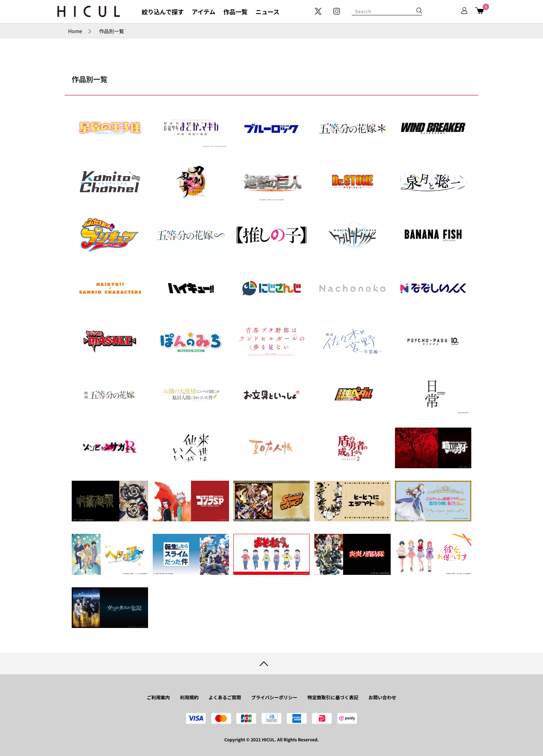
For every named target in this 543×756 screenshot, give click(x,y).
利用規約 (189, 697)
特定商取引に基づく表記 (333, 697)
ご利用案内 (158, 697)
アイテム (203, 12)
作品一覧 (235, 12)
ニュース (267, 12)
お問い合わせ (382, 697)
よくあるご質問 (225, 697)
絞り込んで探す (163, 12)
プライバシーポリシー (274, 697)
